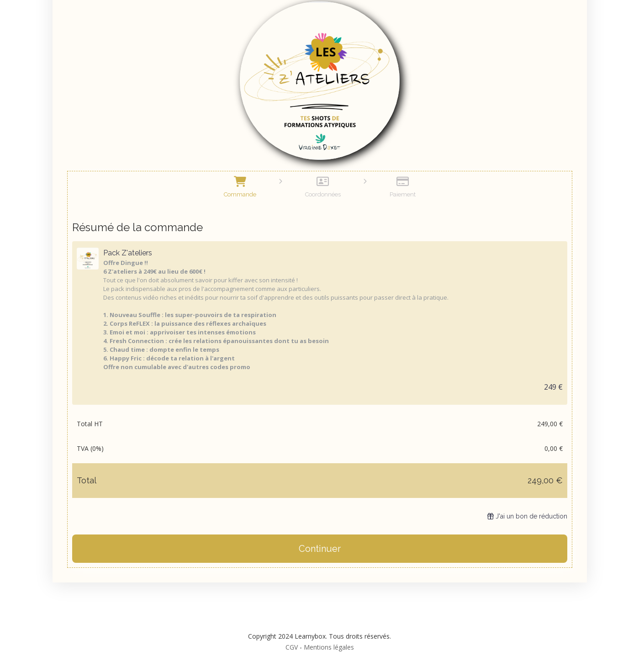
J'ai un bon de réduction (527, 516)
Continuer (320, 549)
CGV (292, 647)
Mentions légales (329, 647)
